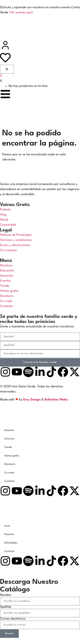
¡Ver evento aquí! (21, 13)
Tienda (8, 447)
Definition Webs (56, 400)
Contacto (9, 481)
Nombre (6, 595)
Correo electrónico (13, 619)
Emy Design (32, 400)
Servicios (9, 439)
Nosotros (9, 430)
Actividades (11, 543)
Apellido (6, 607)
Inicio (7, 526)
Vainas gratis (12, 456)
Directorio (10, 464)
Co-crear (9, 473)
